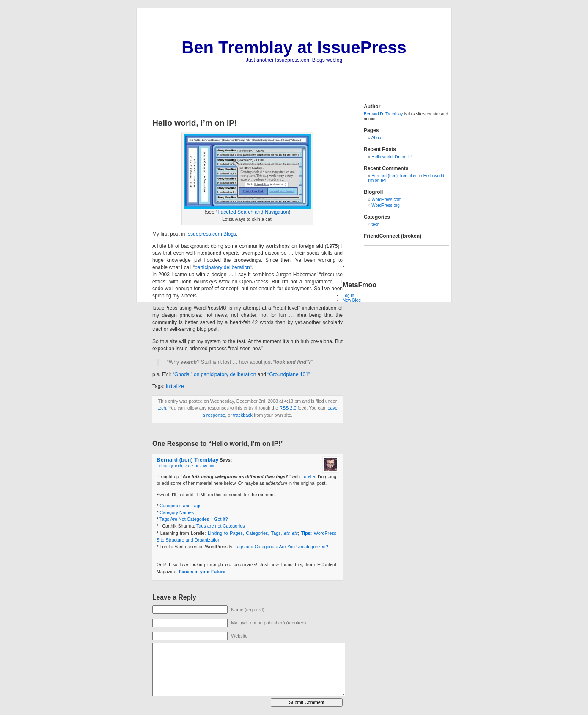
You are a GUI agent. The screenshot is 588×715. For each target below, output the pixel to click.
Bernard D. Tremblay (383, 114)
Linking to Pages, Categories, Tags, (253, 533)
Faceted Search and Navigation (253, 212)
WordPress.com (386, 199)
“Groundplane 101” (289, 374)
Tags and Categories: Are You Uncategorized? (282, 547)
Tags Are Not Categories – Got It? (194, 519)
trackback (243, 415)
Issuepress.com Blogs (211, 234)
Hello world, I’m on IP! (392, 157)
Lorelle (308, 476)
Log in (348, 296)
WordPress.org (386, 205)
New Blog (352, 300)
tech (162, 408)
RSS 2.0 (288, 408)
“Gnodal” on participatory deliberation (214, 374)
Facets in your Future (202, 572)
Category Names (177, 512)
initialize (175, 386)
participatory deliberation (222, 267)
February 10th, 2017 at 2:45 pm (185, 466)
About (377, 138)
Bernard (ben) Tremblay (187, 460)
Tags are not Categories (221, 526)
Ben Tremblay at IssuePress (294, 47)
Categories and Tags (180, 506)
